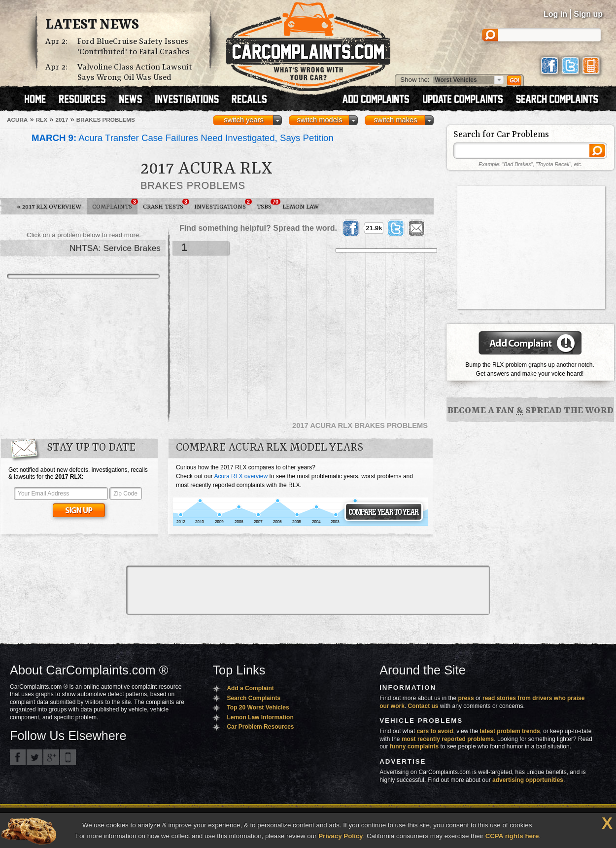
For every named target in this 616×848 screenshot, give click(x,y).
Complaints (115, 205)
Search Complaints (254, 698)
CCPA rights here (512, 836)
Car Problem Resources (260, 727)
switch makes (396, 120)
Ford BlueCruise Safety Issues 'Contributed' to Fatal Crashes (134, 47)
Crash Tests (166, 205)
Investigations (223, 205)
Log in (555, 14)
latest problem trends (510, 731)
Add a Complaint (250, 688)
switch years (244, 120)
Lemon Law (301, 207)
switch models (319, 120)
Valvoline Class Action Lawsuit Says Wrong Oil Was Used (135, 72)
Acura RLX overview (241, 476)
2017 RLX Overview (49, 207)
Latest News (92, 25)
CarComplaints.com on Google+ (51, 757)
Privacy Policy (341, 836)
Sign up (588, 14)
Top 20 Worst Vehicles (258, 707)
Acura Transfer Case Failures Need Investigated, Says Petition (183, 138)
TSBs (267, 205)
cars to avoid (435, 731)
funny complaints (414, 746)
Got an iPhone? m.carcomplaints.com (68, 757)
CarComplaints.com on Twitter (34, 757)
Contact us (423, 706)
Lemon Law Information (260, 717)
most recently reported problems (448, 739)
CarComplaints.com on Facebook (18, 757)
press (466, 698)
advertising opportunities (528, 780)
